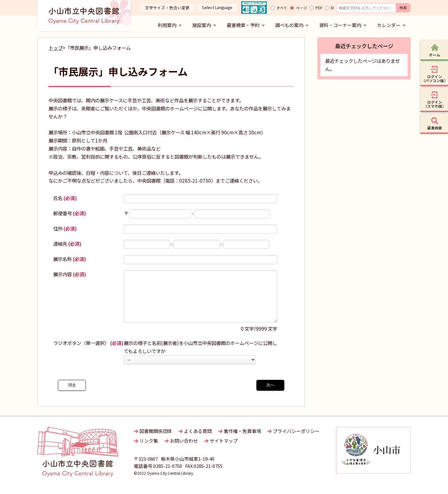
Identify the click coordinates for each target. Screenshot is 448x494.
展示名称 (70, 259)
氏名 (65, 198)
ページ (301, 8)
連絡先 (67, 244)
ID (332, 8)
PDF (319, 8)
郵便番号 (70, 213)
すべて (282, 8)
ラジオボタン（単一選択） (88, 352)
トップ (56, 48)
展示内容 (70, 274)
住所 (65, 228)
